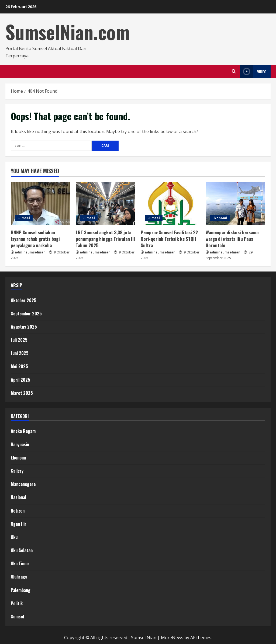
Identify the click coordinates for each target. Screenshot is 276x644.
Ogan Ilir (19, 524)
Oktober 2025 (24, 300)
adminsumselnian (30, 252)
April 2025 (20, 380)
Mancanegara (23, 484)
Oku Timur (20, 563)
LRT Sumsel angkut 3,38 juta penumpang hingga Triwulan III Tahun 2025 (105, 239)
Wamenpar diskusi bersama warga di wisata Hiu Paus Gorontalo (232, 239)
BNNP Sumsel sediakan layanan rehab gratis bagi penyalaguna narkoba (35, 239)
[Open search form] (234, 71)
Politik (17, 603)
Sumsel (24, 218)
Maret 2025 (22, 393)
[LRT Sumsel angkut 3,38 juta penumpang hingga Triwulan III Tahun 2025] (106, 204)
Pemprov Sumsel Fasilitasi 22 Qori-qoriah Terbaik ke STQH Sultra (169, 239)
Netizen (18, 511)
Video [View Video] (253, 72)
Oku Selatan (22, 550)
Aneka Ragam (23, 431)
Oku (14, 537)
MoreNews (172, 638)
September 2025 (26, 314)
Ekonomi (220, 218)
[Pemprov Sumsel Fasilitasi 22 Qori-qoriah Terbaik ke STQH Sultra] (170, 204)
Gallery (17, 471)
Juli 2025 (19, 340)
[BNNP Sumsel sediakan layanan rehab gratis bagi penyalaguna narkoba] (41, 204)
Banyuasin (20, 444)
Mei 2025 (19, 366)
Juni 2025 (20, 353)
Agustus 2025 (24, 327)
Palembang (21, 590)
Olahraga (19, 577)
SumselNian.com (68, 32)
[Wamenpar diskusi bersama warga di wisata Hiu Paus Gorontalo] (235, 204)
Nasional (18, 497)
